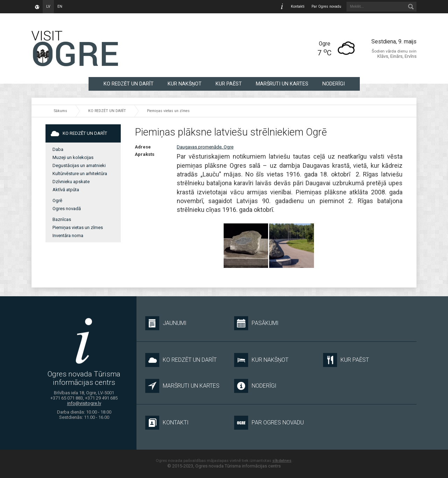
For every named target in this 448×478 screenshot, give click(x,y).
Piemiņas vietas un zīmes (168, 111)
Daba (58, 149)
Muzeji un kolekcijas (73, 157)
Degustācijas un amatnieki (79, 165)
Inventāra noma (68, 235)
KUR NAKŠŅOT (185, 84)
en (60, 6)
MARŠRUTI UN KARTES (282, 84)
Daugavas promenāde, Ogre (205, 147)
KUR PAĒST (229, 84)
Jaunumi (166, 323)
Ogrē (57, 200)
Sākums (61, 111)
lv (48, 6)
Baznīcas (62, 219)
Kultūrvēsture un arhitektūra (80, 174)
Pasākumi (256, 323)
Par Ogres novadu (326, 6)
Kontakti (298, 6)
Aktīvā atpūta (66, 190)
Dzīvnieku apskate (71, 182)
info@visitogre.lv (84, 404)
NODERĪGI (334, 84)
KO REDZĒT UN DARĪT (129, 84)
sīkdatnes (282, 460)
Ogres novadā (67, 209)
